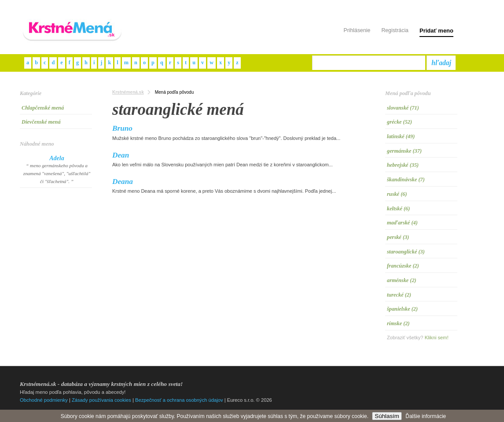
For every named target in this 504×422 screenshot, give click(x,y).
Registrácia (395, 30)
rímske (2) (398, 323)
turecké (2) (399, 295)
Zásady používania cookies (101, 400)
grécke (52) (399, 122)
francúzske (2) (403, 266)
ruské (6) (397, 194)
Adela (57, 158)
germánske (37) (404, 151)
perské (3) (398, 237)
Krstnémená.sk (128, 92)
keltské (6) (398, 209)
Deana (123, 182)
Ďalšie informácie (426, 416)
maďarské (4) (402, 223)
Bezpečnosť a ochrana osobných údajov (179, 400)
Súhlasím (387, 416)
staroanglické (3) (406, 252)
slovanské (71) (403, 108)
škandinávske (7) (406, 180)
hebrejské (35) (403, 165)
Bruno (122, 128)
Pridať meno (436, 31)
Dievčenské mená (41, 122)
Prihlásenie (357, 30)
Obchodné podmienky (44, 400)
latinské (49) (401, 136)
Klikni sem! (437, 338)
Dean (121, 155)
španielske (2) (402, 309)
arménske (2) (402, 280)
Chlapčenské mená (43, 108)
